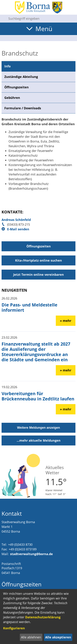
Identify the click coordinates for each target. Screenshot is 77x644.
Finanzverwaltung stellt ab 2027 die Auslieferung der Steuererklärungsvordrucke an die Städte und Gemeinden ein (36, 352)
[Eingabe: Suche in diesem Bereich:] (41, 19)
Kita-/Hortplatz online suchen (38, 260)
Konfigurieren (14, 628)
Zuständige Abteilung (21, 77)
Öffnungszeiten (17, 87)
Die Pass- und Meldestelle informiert (29, 307)
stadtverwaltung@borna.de (31, 554)
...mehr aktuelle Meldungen (39, 440)
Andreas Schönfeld (16, 220)
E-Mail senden (18, 229)
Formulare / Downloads (23, 108)
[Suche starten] (3, 19)
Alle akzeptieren (58, 637)
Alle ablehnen (31, 637)
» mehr (66, 321)
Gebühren (12, 98)
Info (7, 66)
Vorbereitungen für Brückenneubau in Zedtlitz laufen (38, 396)
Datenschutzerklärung (43, 617)
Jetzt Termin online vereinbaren (38, 275)
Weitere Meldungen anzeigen (38, 428)
